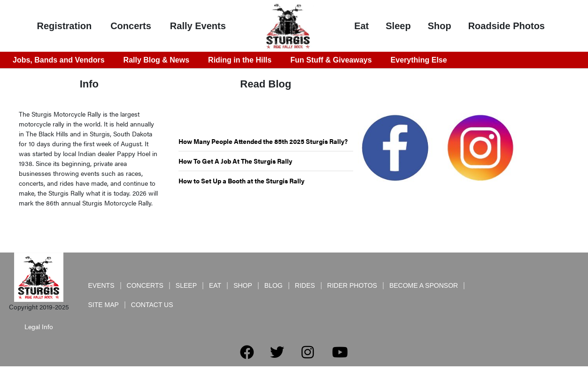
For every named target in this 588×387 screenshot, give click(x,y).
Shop (440, 26)
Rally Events (198, 26)
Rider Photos (352, 285)
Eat (361, 26)
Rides (305, 285)
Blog (274, 285)
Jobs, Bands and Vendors (59, 60)
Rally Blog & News (156, 60)
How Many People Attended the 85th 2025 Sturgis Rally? (263, 141)
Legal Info (39, 326)
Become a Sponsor (424, 285)
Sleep (398, 26)
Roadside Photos (507, 26)
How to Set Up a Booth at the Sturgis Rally (241, 181)
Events (101, 285)
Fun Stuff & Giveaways (331, 60)
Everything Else (419, 60)
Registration (64, 26)
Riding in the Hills (240, 60)
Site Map (104, 305)
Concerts (131, 26)
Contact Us (152, 305)
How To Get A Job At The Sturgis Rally (235, 161)
